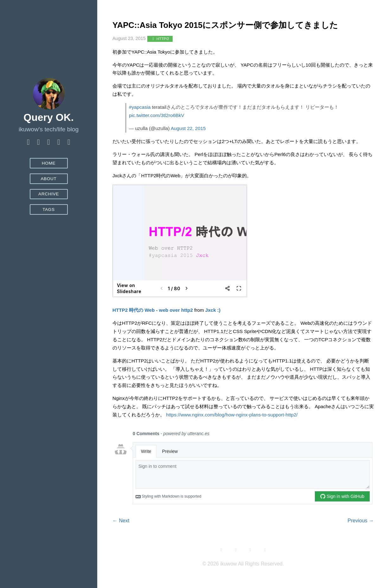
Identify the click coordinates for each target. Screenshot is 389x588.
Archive (49, 194)
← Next (121, 536)
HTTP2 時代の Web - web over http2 (153, 325)
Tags (49, 209)
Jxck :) (213, 325)
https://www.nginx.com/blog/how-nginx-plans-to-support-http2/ (232, 430)
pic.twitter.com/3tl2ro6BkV (157, 131)
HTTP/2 (160, 54)
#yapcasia (140, 122)
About (48, 179)
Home (49, 163)
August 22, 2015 (188, 144)
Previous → (361, 536)
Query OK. (48, 117)
